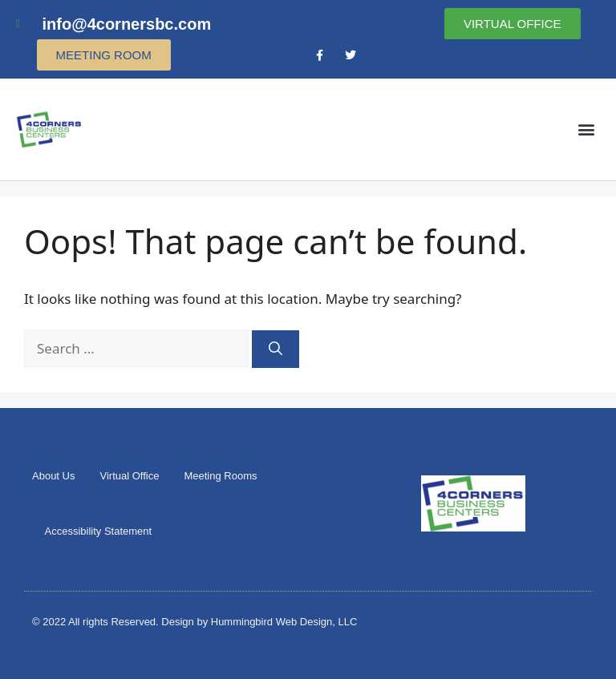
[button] (587, 129)
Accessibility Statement (99, 531)
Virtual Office (129, 476)
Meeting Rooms (220, 476)
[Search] (276, 350)
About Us (53, 476)
